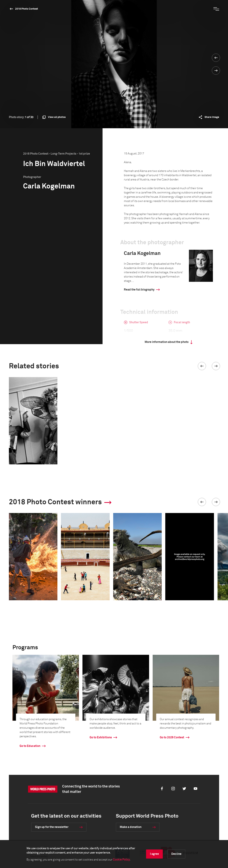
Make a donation (131, 827)
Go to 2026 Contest (172, 737)
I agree (154, 854)
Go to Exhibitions (101, 737)
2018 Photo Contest (27, 9)
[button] (202, 366)
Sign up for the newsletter (52, 827)
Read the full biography (139, 290)
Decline (176, 854)
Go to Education (30, 746)
